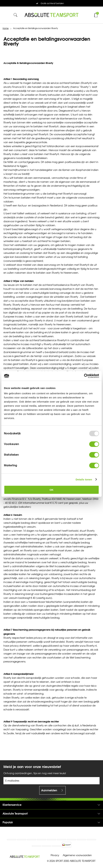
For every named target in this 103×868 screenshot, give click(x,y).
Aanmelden (49, 790)
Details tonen (84, 479)
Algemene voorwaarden (77, 855)
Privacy (55, 855)
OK (52, 490)
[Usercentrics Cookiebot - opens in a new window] (84, 376)
